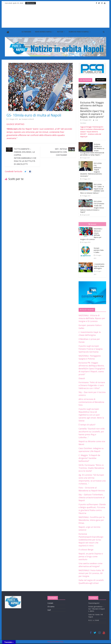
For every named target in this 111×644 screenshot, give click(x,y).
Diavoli (82, 378)
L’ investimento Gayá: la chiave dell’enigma (99, 266)
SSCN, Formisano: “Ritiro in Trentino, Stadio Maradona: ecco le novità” (91, 467)
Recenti (92, 224)
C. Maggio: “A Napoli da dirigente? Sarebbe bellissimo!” (89, 458)
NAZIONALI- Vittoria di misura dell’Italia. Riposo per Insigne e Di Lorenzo (92, 318)
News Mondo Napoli (43, 32)
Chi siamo (51, 606)
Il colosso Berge (86, 549)
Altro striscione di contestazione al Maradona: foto (91, 401)
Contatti (50, 603)
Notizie (60, 32)
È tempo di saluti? (87, 424)
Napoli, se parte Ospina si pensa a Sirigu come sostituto (91, 556)
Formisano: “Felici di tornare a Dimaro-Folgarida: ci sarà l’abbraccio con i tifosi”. (92, 385)
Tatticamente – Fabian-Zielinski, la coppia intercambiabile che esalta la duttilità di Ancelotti (25, 156)
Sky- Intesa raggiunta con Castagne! (59, 151)
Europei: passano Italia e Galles (99, 250)
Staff (49, 610)
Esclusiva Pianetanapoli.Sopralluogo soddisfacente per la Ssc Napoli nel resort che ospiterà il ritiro (91, 539)
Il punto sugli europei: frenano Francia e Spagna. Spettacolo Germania (91, 348)
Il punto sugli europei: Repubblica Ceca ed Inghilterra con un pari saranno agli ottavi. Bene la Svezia (91, 414)
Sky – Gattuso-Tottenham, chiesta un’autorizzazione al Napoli (92, 497)
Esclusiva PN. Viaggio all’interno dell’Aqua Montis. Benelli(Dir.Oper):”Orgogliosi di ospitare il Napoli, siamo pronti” (92, 109)
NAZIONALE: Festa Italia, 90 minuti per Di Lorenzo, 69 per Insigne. (91, 573)
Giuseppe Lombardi (28, 119)
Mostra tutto (101, 79)
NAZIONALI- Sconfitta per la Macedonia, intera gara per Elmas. (92, 520)
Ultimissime (26, 32)
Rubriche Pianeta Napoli (79, 32)
